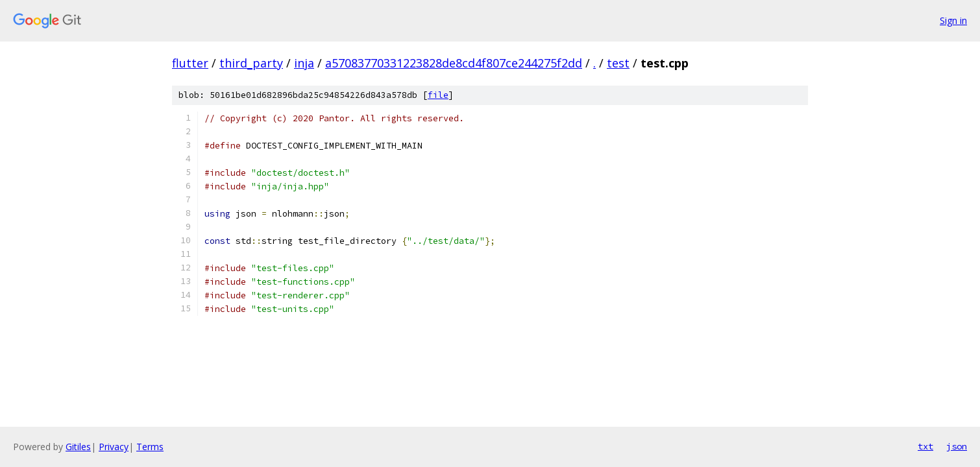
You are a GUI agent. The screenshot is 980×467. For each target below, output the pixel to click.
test (618, 63)
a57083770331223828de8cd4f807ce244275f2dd (454, 63)
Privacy (114, 447)
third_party (251, 63)
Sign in (953, 20)
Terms (150, 447)
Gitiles (78, 447)
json (957, 446)
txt (925, 446)
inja (304, 63)
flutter (190, 63)
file (438, 95)
